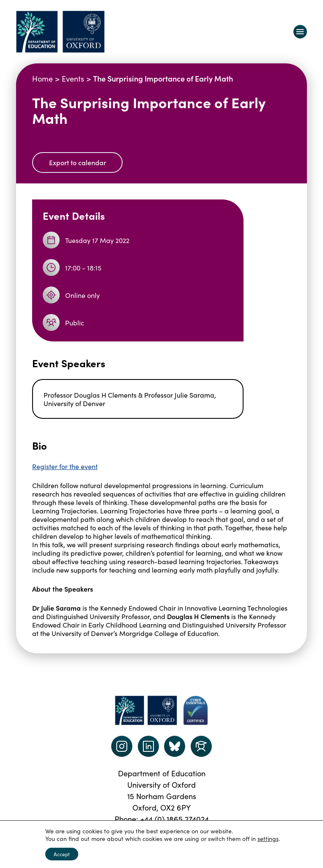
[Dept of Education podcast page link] (175, 746)
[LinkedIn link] (148, 746)
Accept (62, 854)
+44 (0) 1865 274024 (175, 819)
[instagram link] (122, 746)
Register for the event (65, 466)
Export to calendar (78, 162)
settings (268, 838)
